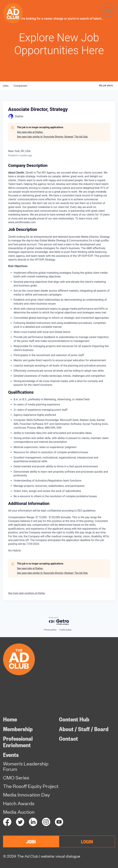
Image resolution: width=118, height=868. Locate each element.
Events (11, 755)
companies (21, 86)
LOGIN (87, 841)
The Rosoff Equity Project (31, 786)
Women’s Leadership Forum (26, 766)
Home (10, 719)
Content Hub (74, 719)
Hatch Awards (19, 803)
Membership (18, 729)
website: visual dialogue (60, 856)
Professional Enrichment (18, 742)
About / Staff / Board (84, 729)
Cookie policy (65, 630)
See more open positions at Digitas (27, 593)
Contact (69, 738)
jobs (6, 86)
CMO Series (16, 778)
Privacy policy (50, 630)
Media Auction (19, 812)
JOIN (31, 841)
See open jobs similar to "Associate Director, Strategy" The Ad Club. (53, 137)
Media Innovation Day (27, 795)
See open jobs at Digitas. (30, 132)
